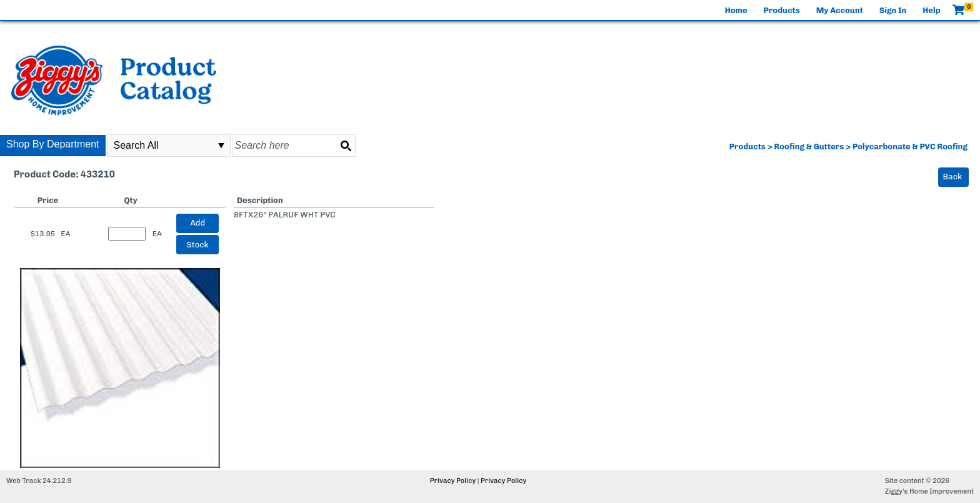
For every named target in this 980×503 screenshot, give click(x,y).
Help (931, 10)
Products (782, 10)
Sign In (893, 10)
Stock (198, 245)
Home (736, 10)
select (221, 146)
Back (953, 177)
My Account (840, 10)
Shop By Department (53, 144)
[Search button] (346, 146)
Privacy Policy (453, 481)
